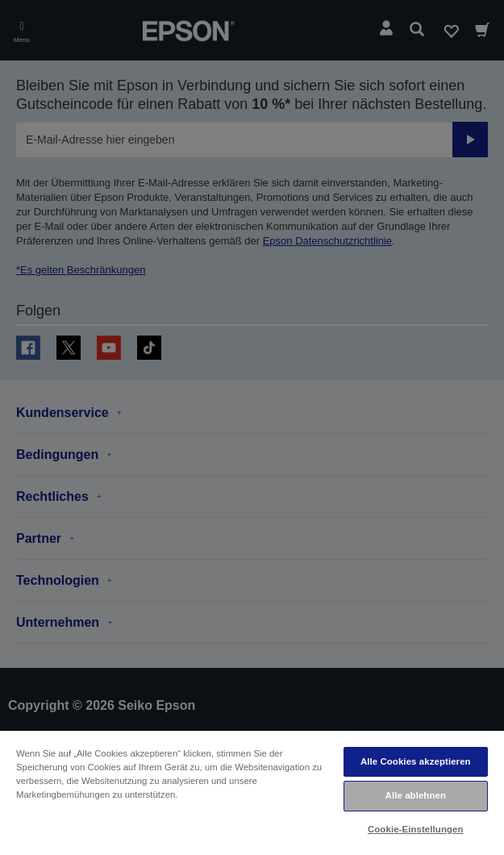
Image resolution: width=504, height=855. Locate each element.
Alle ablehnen (416, 795)
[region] (252, 792)
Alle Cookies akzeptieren (416, 761)
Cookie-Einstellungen (416, 829)
